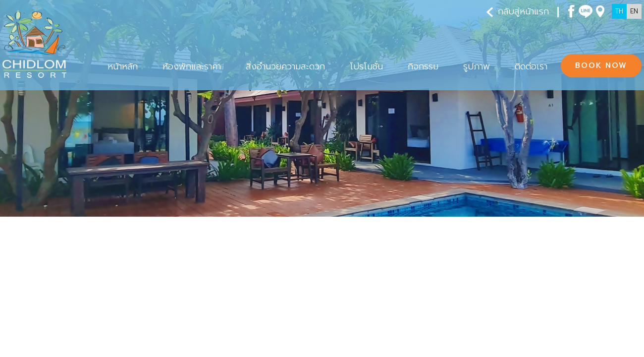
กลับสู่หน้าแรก (518, 12)
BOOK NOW (601, 65)
